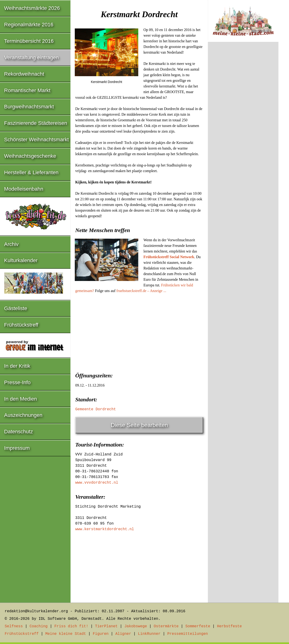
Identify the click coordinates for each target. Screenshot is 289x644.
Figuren (101, 634)
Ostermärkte (166, 626)
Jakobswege (136, 626)
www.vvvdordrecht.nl (97, 483)
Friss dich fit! (71, 626)
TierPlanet (106, 626)
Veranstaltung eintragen (32, 57)
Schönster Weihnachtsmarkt (37, 140)
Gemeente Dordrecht (96, 409)
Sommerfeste (198, 626)
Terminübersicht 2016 (29, 41)
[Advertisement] (139, 331)
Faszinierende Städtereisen (36, 123)
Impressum (17, 448)
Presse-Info (18, 382)
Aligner (123, 634)
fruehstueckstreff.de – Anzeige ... (141, 291)
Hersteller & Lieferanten (31, 172)
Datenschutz (19, 432)
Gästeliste (16, 308)
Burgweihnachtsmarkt (29, 107)
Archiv (11, 244)
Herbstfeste (230, 626)
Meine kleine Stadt (66, 634)
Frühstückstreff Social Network (169, 257)
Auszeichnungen (23, 415)
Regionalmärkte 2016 (29, 25)
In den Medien (21, 399)
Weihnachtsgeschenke (30, 156)
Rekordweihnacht (24, 74)
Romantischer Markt (27, 90)
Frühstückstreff (21, 325)
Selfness (14, 626)
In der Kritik (17, 366)
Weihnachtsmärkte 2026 (32, 8)
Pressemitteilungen (188, 634)
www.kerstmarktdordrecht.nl (105, 529)
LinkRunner (149, 634)
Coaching (39, 626)
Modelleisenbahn (24, 189)
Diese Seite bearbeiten (139, 425)
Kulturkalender (21, 260)
